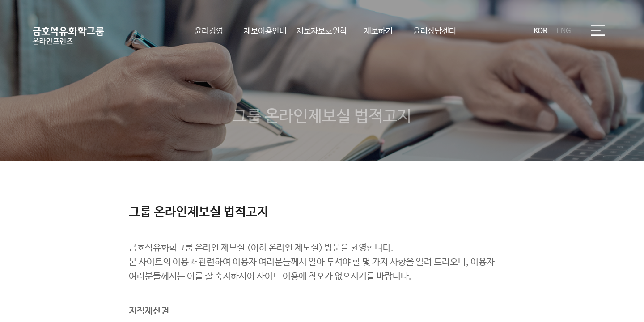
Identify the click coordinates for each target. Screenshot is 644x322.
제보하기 (378, 31)
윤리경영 (209, 31)
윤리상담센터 (435, 31)
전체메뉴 (601, 33)
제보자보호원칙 (322, 31)
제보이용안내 (265, 31)
